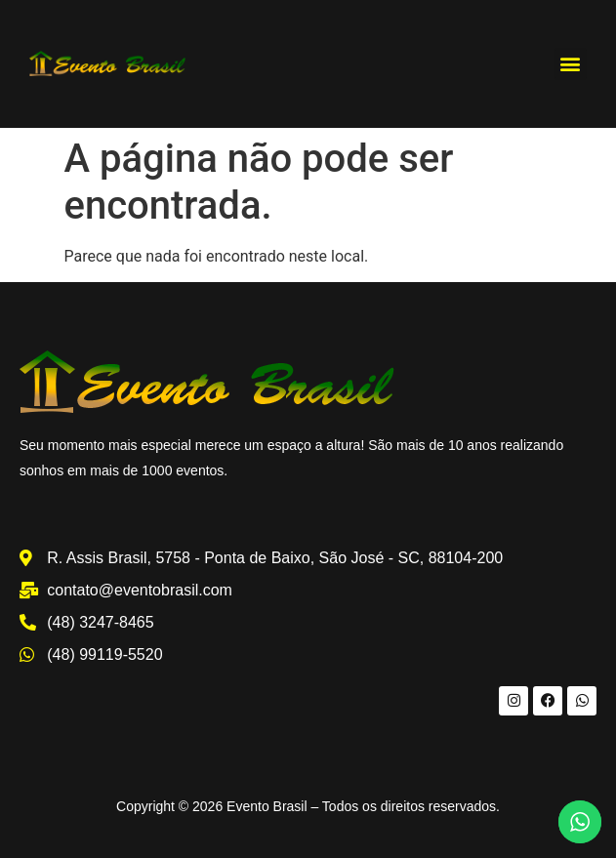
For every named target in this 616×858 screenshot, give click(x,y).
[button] (571, 64)
